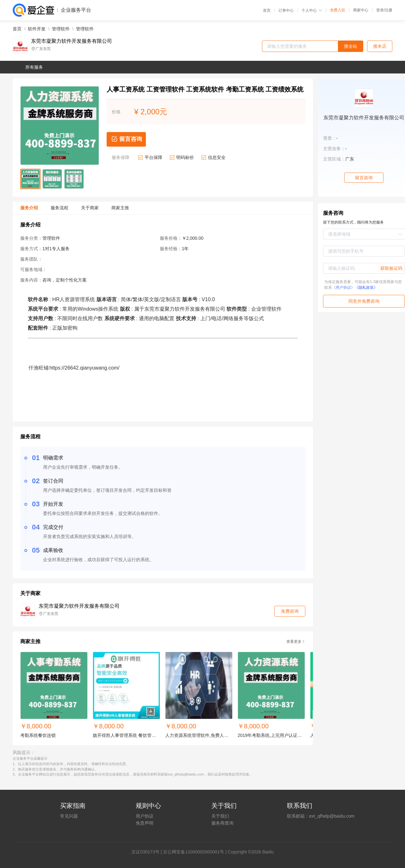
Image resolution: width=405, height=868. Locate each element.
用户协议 (145, 816)
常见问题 (69, 816)
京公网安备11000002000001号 (193, 852)
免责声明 (145, 823)
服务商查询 (222, 823)
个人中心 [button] (312, 10)
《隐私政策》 (366, 288)
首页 (267, 10)
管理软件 (61, 29)
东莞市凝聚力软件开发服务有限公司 (72, 41)
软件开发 (37, 29)
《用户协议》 (343, 288)
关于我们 (220, 816)
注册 (389, 10)
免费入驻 (338, 10)
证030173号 (148, 852)
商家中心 (361, 10)
